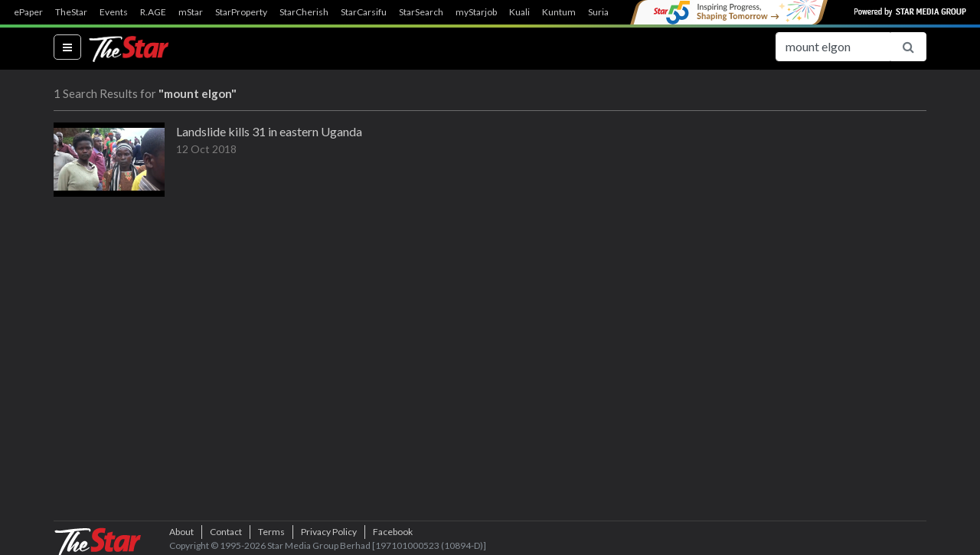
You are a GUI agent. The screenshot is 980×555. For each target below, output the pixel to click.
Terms (271, 532)
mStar (191, 12)
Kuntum (559, 12)
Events (114, 12)
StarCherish (304, 12)
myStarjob (476, 12)
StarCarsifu (364, 12)
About (181, 532)
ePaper (28, 12)
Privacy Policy (329, 532)
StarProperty (241, 12)
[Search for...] (833, 47)
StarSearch (421, 12)
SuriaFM (605, 12)
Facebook (393, 532)
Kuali (519, 12)
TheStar (71, 12)
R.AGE (153, 12)
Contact (226, 532)
